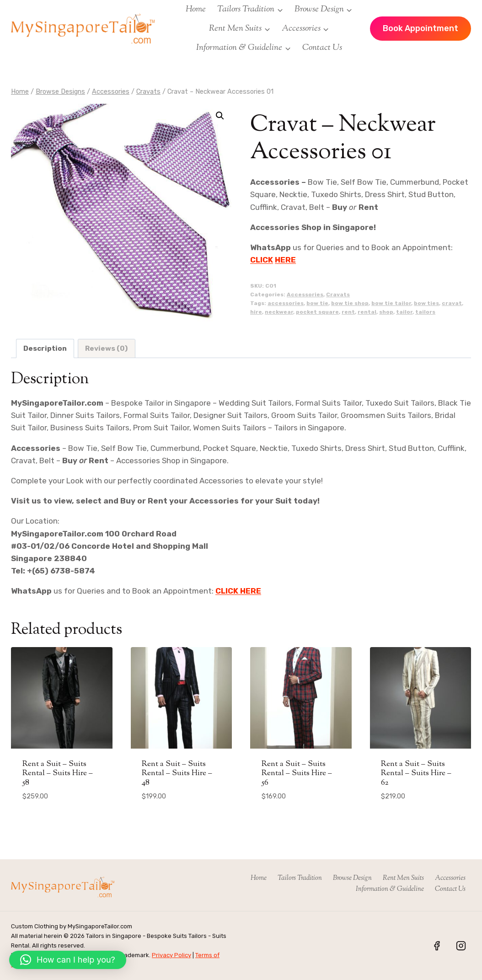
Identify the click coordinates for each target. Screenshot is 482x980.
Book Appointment (420, 28)
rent (348, 312)
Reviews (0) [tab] (106, 348)
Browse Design (352, 878)
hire (256, 312)
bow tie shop (350, 303)
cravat (452, 303)
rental (367, 312)
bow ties (426, 303)
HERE (285, 260)
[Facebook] (437, 946)
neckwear (279, 312)
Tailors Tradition (300, 878)
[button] (220, 116)
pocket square (317, 312)
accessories (286, 303)
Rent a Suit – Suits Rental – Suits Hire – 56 (297, 774)
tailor (404, 312)
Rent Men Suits (403, 878)
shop (386, 312)
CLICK (262, 260)
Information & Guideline (390, 889)
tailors (425, 312)
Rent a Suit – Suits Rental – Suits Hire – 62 (416, 774)
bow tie (317, 303)
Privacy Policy (171, 955)
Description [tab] (45, 348)
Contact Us (322, 48)
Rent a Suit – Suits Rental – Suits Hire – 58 (58, 774)
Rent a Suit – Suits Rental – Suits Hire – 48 (177, 774)
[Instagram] (461, 946)
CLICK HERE (238, 591)
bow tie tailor (391, 303)
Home (196, 9)
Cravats (338, 295)
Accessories (305, 295)
